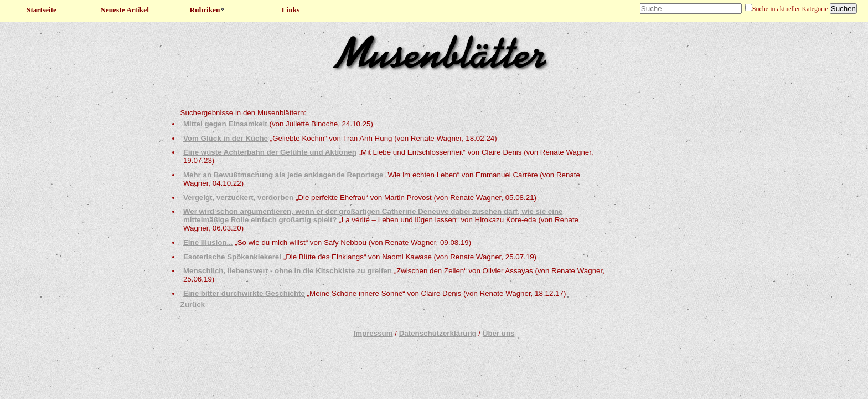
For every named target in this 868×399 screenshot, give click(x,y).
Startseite (42, 10)
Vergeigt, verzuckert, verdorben (238, 198)
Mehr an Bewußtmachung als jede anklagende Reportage (283, 175)
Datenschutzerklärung (438, 333)
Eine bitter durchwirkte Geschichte (244, 293)
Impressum (373, 333)
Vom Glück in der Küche (226, 138)
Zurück (193, 305)
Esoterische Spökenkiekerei (232, 257)
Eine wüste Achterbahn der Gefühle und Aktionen (270, 152)
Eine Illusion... (208, 242)
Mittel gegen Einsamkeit (225, 124)
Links (291, 10)
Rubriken (208, 10)
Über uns (499, 333)
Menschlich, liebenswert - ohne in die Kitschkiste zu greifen (288, 271)
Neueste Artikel (125, 10)
